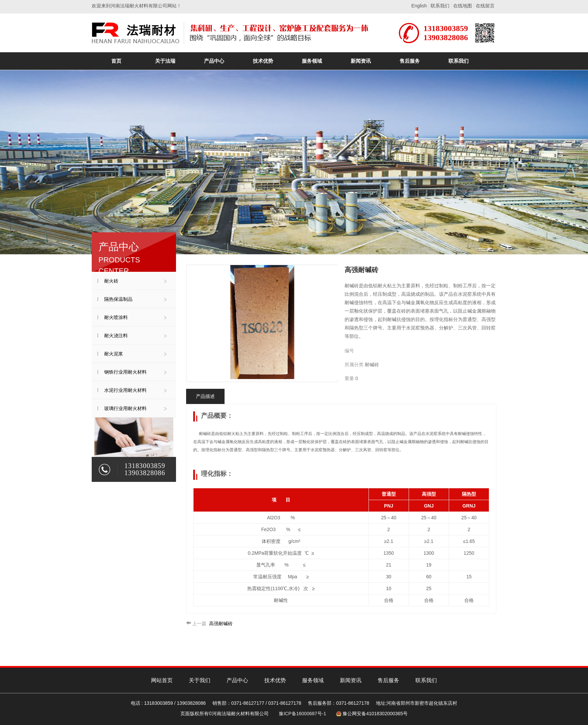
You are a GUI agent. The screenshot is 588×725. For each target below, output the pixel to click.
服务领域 (313, 680)
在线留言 (485, 6)
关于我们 (200, 680)
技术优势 (275, 680)
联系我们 (440, 6)
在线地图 (463, 6)
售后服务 (388, 680)
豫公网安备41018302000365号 (375, 714)
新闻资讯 (351, 680)
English (419, 6)
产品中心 (237, 680)
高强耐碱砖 (209, 623)
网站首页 (162, 680)
